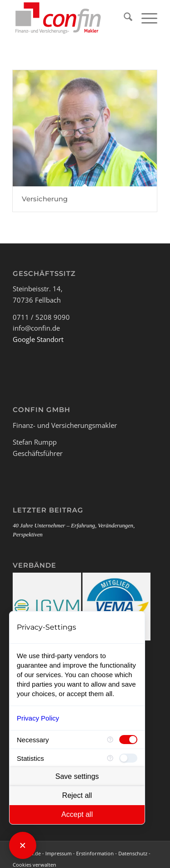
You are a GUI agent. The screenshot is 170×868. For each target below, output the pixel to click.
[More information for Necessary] (110, 740)
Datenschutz (133, 853)
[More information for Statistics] (110, 758)
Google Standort (38, 339)
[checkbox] (128, 740)
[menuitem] (124, 18)
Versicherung (45, 199)
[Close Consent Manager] (23, 845)
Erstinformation (95, 853)
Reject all (77, 795)
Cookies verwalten (34, 865)
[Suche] (124, 18)
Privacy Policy (38, 718)
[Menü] (145, 18)
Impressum (58, 853)
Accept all (77, 814)
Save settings (77, 776)
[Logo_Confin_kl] (70, 18)
